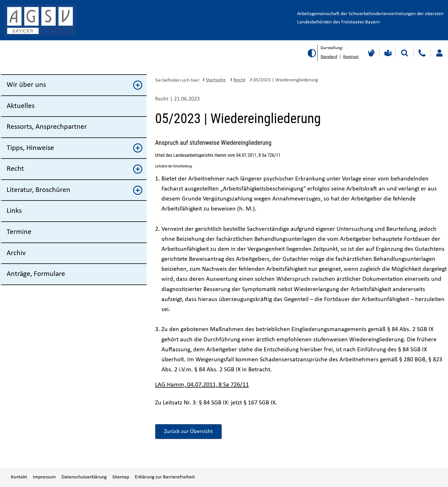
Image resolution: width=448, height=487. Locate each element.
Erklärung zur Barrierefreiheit (165, 477)
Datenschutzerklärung (84, 477)
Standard (329, 57)
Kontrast (351, 57)
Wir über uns (74, 85)
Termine (19, 232)
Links (14, 211)
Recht (74, 169)
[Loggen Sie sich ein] (439, 53)
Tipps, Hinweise (74, 148)
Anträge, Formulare (36, 274)
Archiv (16, 253)
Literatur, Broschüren (74, 190)
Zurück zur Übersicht (188, 432)
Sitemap (121, 477)
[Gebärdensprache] (371, 53)
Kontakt (19, 477)
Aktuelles (21, 106)
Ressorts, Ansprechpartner (47, 127)
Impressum (44, 477)
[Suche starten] (405, 53)
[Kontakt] (422, 53)
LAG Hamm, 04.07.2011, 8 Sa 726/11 (202, 385)
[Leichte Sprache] (387, 53)
